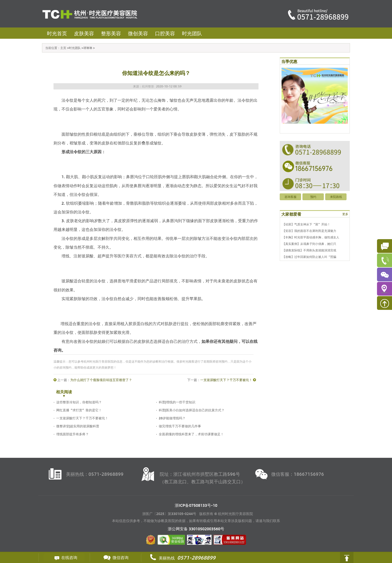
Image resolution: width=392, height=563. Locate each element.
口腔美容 (165, 33)
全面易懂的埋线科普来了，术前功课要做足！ (191, 434)
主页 (63, 48)
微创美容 (138, 33)
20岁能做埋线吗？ (172, 418)
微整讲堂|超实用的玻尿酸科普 (78, 426)
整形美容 (111, 33)
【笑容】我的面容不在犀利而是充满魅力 (309, 231)
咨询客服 (290, 197)
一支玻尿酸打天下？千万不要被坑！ (226, 380)
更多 (345, 214)
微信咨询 (115, 558)
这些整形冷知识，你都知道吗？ (79, 402)
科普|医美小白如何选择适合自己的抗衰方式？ (192, 410)
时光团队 (192, 33)
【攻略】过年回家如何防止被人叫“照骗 (309, 257)
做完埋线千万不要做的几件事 (180, 426)
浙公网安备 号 (196, 529)
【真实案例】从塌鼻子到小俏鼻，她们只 (309, 244)
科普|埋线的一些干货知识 (177, 402)
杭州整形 (148, 86)
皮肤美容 (84, 33)
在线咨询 (64, 558)
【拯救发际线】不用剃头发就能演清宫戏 (309, 250)
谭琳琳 (88, 48)
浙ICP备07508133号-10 (196, 505)
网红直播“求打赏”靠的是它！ (79, 410)
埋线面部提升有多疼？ (72, 434)
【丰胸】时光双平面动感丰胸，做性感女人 (311, 237)
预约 (313, 197)
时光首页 (57, 33)
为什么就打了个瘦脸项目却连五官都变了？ (101, 380)
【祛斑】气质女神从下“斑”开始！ (306, 224)
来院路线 (336, 197)
